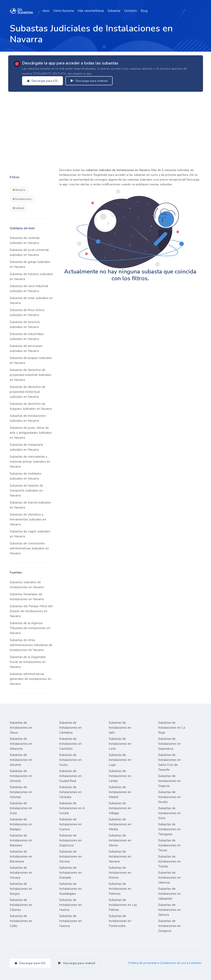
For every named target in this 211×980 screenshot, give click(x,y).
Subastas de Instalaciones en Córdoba (70, 792)
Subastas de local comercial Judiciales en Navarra (29, 252)
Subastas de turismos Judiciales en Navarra (25, 324)
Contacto (131, 11)
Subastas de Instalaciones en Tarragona (169, 829)
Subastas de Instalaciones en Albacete (21, 744)
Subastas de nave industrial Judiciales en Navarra (29, 289)
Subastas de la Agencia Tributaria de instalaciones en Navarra (30, 628)
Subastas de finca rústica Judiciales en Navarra (27, 312)
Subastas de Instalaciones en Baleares (21, 840)
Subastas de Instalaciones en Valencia (169, 878)
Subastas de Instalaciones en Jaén (120, 728)
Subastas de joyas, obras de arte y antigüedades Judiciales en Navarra (31, 433)
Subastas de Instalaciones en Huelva (70, 905)
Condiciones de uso (173, 963)
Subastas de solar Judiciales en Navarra (31, 301)
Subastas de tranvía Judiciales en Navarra (30, 505)
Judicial (18, 208)
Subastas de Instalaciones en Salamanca (169, 744)
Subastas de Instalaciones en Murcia (120, 840)
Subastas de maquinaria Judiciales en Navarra (26, 447)
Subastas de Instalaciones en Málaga (120, 808)
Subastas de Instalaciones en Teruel (169, 845)
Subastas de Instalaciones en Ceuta (70, 760)
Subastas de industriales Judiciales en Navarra (27, 336)
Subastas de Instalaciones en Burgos (21, 889)
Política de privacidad (143, 963)
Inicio (46, 11)
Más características (91, 11)
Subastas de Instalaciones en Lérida (120, 776)
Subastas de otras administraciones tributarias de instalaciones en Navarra (31, 645)
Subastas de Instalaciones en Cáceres (21, 905)
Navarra (19, 190)
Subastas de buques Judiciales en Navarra (31, 360)
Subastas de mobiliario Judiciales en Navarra (26, 476)
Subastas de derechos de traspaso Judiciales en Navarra (31, 406)
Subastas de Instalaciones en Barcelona (21, 856)
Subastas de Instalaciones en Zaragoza (169, 926)
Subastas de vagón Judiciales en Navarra (30, 534)
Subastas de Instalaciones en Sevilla (169, 797)
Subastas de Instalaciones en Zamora (169, 910)
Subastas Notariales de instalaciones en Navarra (27, 597)
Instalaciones (22, 199)
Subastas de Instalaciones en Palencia (120, 889)
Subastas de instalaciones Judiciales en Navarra (28, 418)
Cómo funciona (64, 11)
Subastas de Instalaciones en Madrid (120, 792)
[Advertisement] (105, 128)
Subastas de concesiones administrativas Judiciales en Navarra (29, 548)
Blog (144, 11)
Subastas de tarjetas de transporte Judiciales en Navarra (26, 491)
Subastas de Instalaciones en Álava (21, 728)
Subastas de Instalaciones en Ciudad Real (70, 776)
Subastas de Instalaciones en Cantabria (70, 728)
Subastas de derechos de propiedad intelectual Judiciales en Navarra (28, 392)
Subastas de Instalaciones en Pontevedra (120, 921)
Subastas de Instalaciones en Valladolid (169, 894)
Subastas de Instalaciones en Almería (21, 776)
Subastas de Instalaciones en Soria (169, 813)
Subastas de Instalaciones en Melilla (120, 824)
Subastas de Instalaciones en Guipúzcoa (70, 840)
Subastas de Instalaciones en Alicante (21, 760)
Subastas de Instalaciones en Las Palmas (123, 905)
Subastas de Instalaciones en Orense (120, 873)
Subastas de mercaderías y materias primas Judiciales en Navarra (30, 462)
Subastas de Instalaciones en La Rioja (172, 728)
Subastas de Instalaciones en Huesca (70, 921)
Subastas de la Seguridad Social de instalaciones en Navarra (28, 662)
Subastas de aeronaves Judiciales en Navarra (26, 348)
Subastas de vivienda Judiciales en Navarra (25, 240)
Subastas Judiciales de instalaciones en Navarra (27, 585)
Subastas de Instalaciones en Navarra (120, 856)
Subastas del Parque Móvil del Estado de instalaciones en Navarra (31, 611)
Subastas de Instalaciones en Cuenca (70, 824)
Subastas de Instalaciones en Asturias (21, 792)
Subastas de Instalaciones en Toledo (169, 861)
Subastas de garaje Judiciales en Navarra (30, 264)
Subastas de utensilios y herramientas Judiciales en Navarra (28, 519)
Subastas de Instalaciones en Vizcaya (21, 873)
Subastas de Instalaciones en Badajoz (21, 824)
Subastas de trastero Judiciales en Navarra (31, 277)
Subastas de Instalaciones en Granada (70, 873)
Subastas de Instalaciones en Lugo (120, 760)
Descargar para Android (90, 81)
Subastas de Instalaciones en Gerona (70, 856)
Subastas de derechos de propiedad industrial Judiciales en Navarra (31, 375)
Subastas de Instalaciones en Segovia (169, 781)
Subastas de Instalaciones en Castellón (70, 744)
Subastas (114, 11)
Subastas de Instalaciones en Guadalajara (70, 889)
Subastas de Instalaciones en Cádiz (21, 921)
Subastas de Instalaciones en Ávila (21, 808)
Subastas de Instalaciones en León (120, 744)
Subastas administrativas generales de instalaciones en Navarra (31, 679)
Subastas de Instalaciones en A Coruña (72, 808)
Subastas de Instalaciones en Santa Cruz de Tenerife (169, 762)
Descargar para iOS (43, 81)
